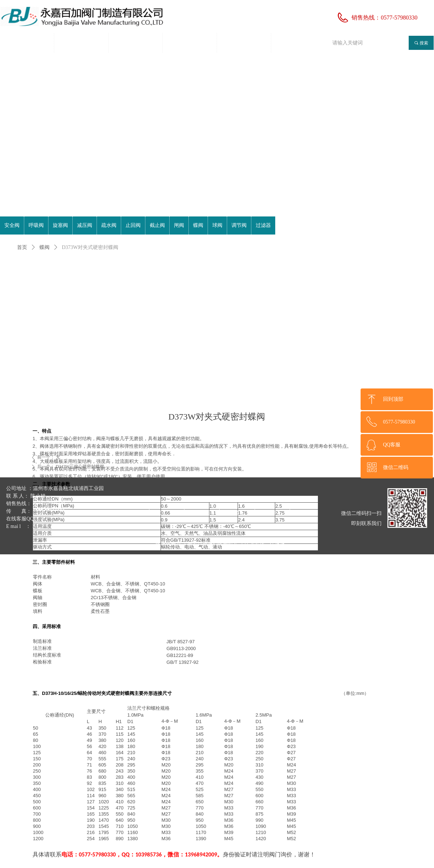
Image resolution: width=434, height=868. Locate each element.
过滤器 (263, 225)
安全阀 (12, 225)
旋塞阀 (60, 225)
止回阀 (133, 225)
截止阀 (157, 225)
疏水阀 (109, 225)
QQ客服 (392, 445)
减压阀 (85, 225)
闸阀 (179, 225)
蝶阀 (44, 247)
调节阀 (239, 225)
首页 (22, 247)
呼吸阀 (36, 225)
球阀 (217, 225)
